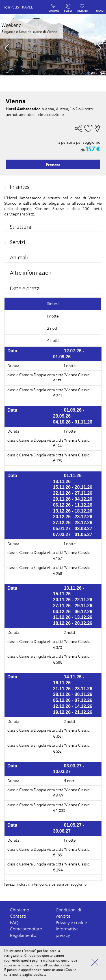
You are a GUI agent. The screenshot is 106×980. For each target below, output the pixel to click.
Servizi (18, 242)
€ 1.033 (59, 810)
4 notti (70, 781)
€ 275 (57, 461)
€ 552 (57, 751)
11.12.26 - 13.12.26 (73, 617)
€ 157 (57, 381)
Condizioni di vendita (68, 913)
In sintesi (20, 187)
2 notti (69, 632)
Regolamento (23, 935)
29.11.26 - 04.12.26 (73, 499)
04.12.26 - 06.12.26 (73, 612)
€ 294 (58, 870)
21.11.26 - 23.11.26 (73, 689)
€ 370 (58, 647)
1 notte (70, 366)
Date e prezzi (25, 288)
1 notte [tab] (53, 316)
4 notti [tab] (53, 340)
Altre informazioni (31, 273)
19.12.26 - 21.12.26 (73, 712)
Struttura (20, 227)
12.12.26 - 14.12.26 (73, 706)
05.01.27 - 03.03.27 (73, 529)
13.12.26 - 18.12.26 (73, 511)
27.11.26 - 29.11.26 (73, 606)
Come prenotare (26, 929)
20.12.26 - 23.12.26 (73, 517)
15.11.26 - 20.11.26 (73, 487)
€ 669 (58, 796)
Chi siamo (20, 910)
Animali (19, 257)
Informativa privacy (67, 932)
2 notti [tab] (53, 328)
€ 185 (57, 855)
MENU (100, 6)
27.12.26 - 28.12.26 (73, 523)
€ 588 (58, 662)
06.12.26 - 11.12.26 (73, 505)
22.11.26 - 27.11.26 (73, 493)
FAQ (14, 923)
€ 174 (57, 446)
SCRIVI (68, 5)
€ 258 (58, 573)
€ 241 (58, 396)
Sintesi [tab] (53, 303)
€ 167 (57, 558)
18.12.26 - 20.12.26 (73, 623)
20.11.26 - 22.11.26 (73, 600)
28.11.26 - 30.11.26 (73, 694)
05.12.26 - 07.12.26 (73, 700)
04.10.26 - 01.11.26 (73, 422)
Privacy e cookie (71, 923)
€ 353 (57, 736)
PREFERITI (83, 5)
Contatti (18, 916)
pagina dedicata (34, 974)
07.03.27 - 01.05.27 (73, 535)
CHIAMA (54, 5)
